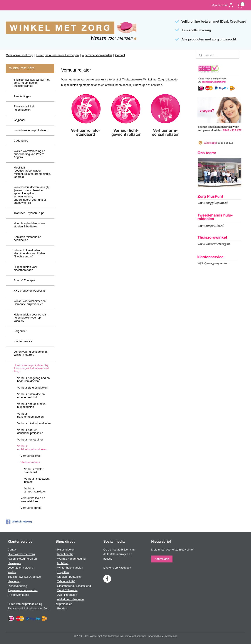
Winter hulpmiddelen (70, 568)
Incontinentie (65, 554)
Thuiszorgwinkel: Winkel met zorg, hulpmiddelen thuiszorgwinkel (32, 83)
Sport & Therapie (24, 280)
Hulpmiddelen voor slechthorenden (25, 268)
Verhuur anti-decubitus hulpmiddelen (31, 405)
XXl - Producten (67, 595)
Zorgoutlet (20, 331)
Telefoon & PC (66, 581)
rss (121, 636)
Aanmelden (162, 559)
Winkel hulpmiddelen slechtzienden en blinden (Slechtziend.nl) (29, 254)
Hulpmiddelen (66, 550)
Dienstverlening (17, 586)
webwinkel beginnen (136, 636)
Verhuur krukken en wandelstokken (33, 500)
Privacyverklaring (18, 595)
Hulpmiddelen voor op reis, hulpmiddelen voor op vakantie (31, 318)
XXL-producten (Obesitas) (30, 291)
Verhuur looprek (31, 508)
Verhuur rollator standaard (34, 471)
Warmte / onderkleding (71, 559)
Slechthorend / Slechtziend (74, 586)
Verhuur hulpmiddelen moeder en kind (31, 396)
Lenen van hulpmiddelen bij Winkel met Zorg (31, 353)
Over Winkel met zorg (19, 55)
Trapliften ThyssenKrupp (29, 213)
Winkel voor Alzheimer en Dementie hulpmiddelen (30, 303)
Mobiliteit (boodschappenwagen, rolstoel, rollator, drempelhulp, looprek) (32, 172)
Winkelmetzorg (19, 522)
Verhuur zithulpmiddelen (32, 388)
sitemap (114, 636)
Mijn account (223, 5)
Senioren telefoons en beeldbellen (27, 238)
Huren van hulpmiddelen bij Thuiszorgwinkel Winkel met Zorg (31, 368)
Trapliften (63, 572)
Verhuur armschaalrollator (35, 490)
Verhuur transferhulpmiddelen (30, 415)
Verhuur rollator (30, 462)
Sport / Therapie (67, 590)
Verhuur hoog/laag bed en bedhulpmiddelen (33, 380)
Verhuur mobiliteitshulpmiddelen (32, 448)
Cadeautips (21, 141)
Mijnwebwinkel (169, 636)
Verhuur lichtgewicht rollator (37, 480)
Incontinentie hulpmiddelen (31, 130)
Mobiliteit (63, 563)
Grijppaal (19, 120)
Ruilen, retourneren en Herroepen (57, 55)
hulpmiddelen (64, 604)
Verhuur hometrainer (30, 440)
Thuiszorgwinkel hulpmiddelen (24, 108)
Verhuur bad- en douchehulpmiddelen (30, 431)
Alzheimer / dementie (70, 599)
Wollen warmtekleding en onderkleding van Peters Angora (29, 154)
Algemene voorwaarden (97, 55)
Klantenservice (23, 341)
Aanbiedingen (22, 96)
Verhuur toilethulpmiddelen (34, 423)
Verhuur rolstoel (31, 456)
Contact (120, 55)
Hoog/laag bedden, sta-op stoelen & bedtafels (30, 225)
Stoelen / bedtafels (69, 577)
